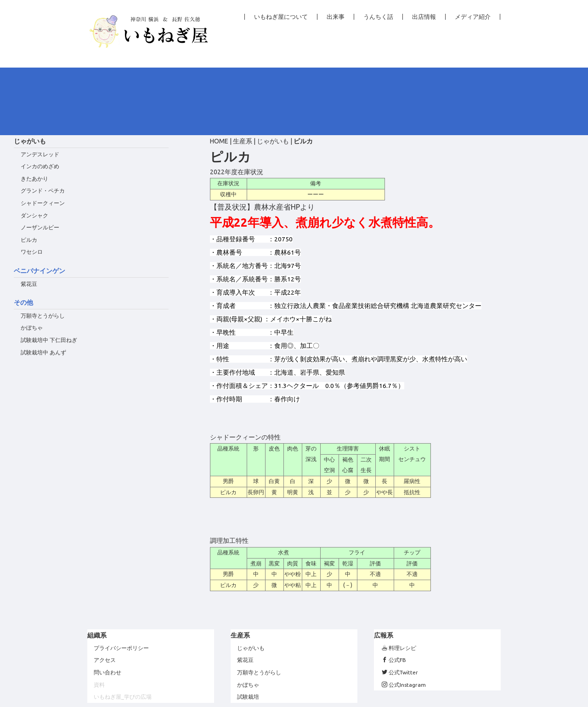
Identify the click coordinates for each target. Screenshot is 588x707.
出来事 (336, 17)
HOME (219, 74)
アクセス (105, 592)
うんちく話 (378, 17)
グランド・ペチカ (43, 123)
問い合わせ (107, 605)
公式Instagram (404, 617)
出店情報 (424, 17)
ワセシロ (32, 184)
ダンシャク (34, 148)
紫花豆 (29, 216)
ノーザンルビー (40, 160)
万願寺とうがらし (43, 248)
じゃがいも (273, 74)
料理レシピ (399, 580)
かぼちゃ (32, 260)
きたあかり (34, 111)
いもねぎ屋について (281, 17)
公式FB (394, 592)
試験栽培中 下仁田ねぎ (49, 272)
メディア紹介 (473, 17)
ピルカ (29, 172)
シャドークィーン (43, 135)
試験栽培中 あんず (43, 285)
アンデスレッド (40, 87)
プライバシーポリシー (121, 580)
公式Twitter (400, 605)
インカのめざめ (40, 99)
